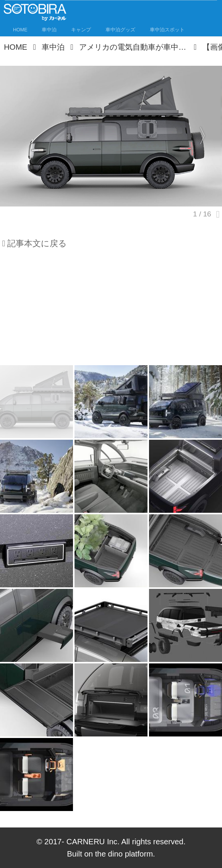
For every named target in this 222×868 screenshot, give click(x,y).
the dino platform (124, 854)
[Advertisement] (111, 310)
